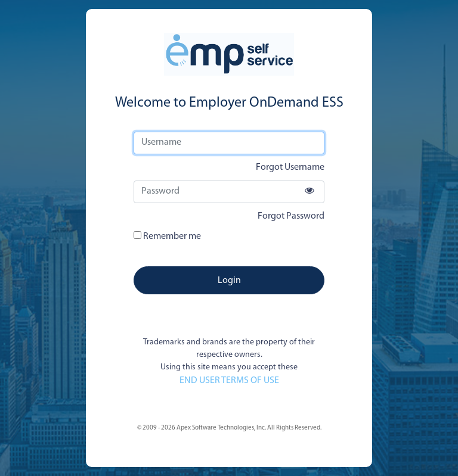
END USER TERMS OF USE (229, 381)
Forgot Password (291, 216)
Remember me (167, 236)
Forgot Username (290, 167)
